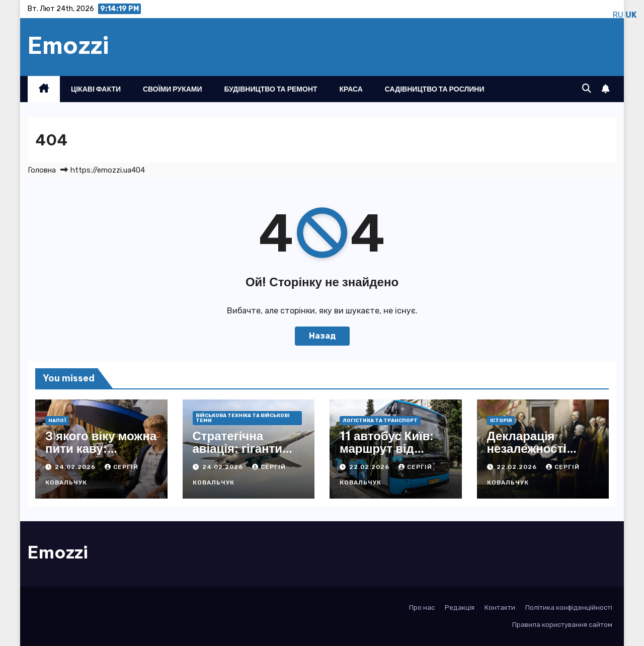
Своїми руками (173, 89)
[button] (587, 89)
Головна (42, 170)
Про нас (422, 608)
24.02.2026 (76, 467)
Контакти (500, 608)
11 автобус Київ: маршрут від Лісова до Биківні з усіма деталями (392, 455)
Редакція (460, 608)
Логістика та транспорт (380, 421)
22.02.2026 (370, 467)
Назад (322, 336)
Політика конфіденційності (569, 608)
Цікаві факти (96, 89)
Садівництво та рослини (435, 89)
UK (631, 15)
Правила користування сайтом (562, 625)
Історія (501, 421)
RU (618, 15)
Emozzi (68, 45)
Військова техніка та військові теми (243, 418)
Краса (351, 89)
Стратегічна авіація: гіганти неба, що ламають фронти (247, 455)
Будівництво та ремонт (271, 89)
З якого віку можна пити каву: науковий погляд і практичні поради (101, 455)
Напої (57, 421)
